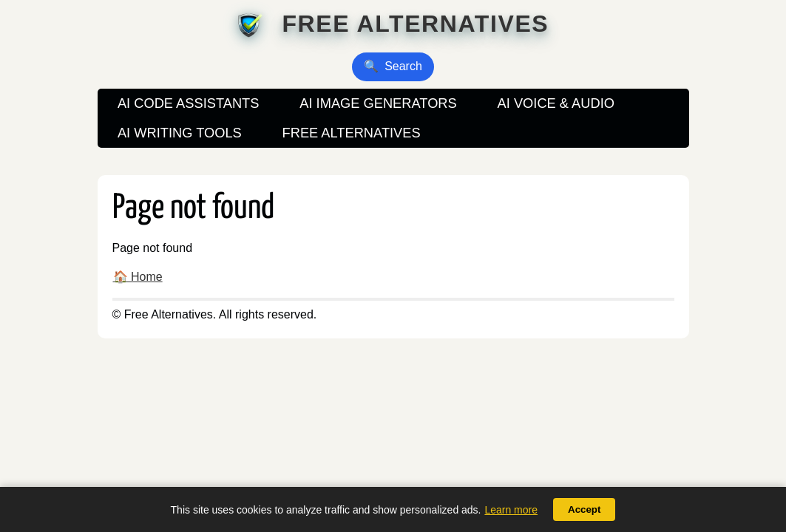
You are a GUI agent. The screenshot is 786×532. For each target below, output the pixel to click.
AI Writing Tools (180, 133)
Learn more (511, 510)
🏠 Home (138, 277)
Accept (584, 509)
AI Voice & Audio (556, 103)
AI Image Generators (378, 103)
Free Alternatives (415, 24)
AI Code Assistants (189, 103)
